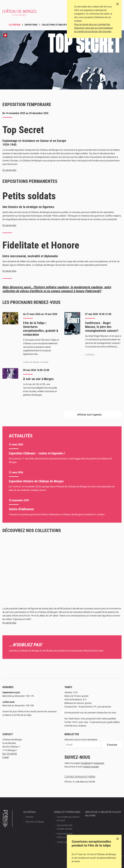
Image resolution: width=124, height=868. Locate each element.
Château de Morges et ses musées (19, 14)
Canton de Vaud (8, 819)
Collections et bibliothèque (57, 25)
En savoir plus (9, 170)
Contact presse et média (80, 776)
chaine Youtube (91, 767)
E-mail (5, 757)
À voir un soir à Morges (38, 379)
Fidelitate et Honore (41, 245)
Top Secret (23, 129)
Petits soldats (29, 196)
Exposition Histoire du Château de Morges (36, 481)
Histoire (30, 817)
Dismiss (118, 839)
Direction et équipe (35, 822)
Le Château (15, 25)
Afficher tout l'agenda (90, 415)
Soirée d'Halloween (21, 509)
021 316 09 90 (10, 754)
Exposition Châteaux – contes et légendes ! (37, 453)
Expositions (31, 25)
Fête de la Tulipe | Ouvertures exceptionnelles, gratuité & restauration (41, 329)
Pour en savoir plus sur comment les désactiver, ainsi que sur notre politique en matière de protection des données (93, 28)
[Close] (118, 4)
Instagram (99, 763)
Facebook (86, 763)
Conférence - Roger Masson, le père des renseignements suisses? (102, 327)
